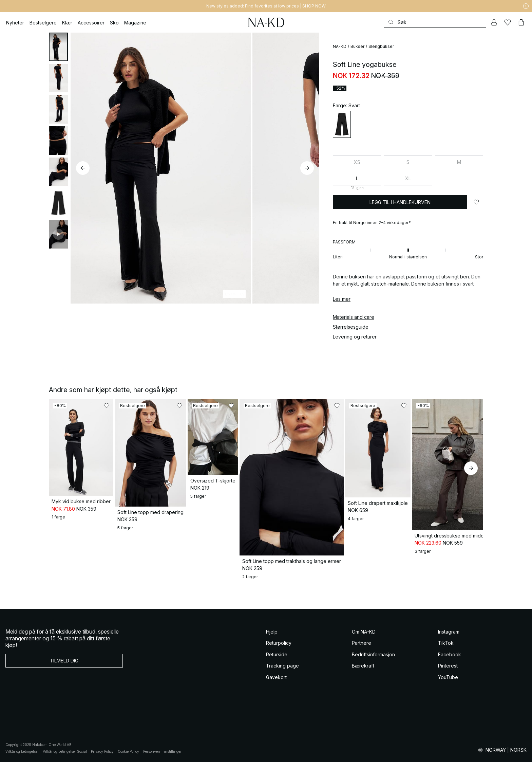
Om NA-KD (364, 637)
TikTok (446, 648)
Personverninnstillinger (162, 756)
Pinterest (448, 671)
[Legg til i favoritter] (476, 202)
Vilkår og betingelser (22, 756)
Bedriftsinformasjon (373, 660)
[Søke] (435, 22)
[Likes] (508, 22)
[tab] (58, 47)
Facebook (450, 660)
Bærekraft (363, 671)
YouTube (448, 682)
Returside (277, 660)
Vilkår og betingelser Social (65, 756)
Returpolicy (279, 648)
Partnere (362, 648)
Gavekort (276, 682)
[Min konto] (494, 22)
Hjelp (272, 637)
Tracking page (282, 671)
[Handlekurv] (521, 22)
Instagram (449, 637)
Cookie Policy (128, 756)
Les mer (342, 299)
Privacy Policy (102, 756)
